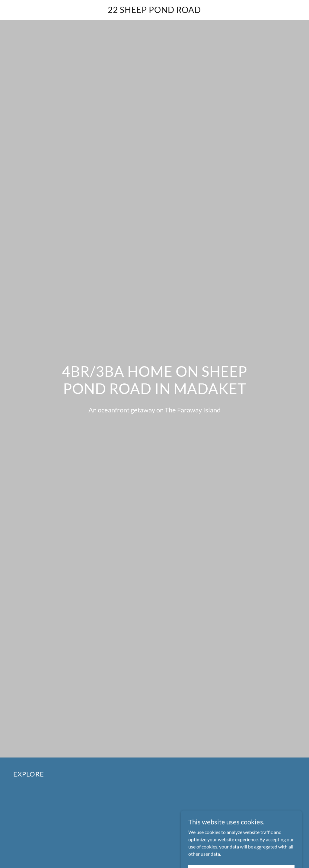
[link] (154, 11)
